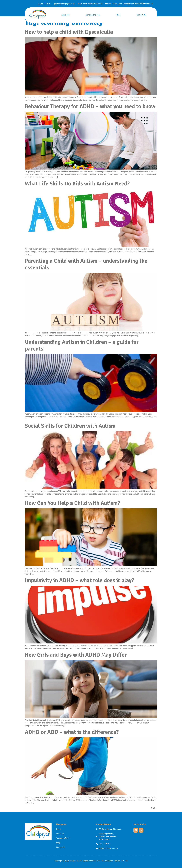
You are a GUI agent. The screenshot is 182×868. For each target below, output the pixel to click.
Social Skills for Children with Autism (70, 426)
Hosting (117, 861)
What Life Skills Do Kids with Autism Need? (77, 184)
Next (154, 808)
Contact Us (141, 15)
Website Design (103, 861)
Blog (119, 15)
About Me (65, 15)
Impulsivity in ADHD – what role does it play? (79, 580)
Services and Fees (93, 15)
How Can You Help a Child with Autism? (72, 503)
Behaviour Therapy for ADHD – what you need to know (90, 106)
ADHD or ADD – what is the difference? (72, 732)
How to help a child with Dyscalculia (69, 32)
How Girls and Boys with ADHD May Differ (76, 655)
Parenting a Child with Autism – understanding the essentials (86, 264)
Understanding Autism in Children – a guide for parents (82, 345)
